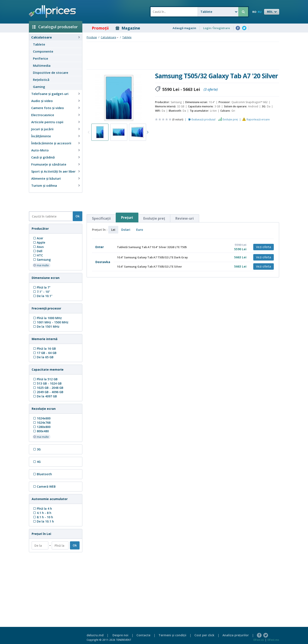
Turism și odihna (44, 185)
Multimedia (42, 65)
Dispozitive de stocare (51, 73)
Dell (37, 251)
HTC (38, 255)
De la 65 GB (43, 357)
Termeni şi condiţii (172, 635)
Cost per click (204, 635)
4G (37, 462)
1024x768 (41, 423)
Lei (113, 230)
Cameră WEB (44, 486)
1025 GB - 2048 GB (48, 388)
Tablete (39, 44)
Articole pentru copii (47, 122)
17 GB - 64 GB (44, 353)
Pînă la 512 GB (45, 379)
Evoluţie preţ (230, 119)
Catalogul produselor (55, 27)
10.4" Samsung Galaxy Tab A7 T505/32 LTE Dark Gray (152, 257)
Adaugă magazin (184, 28)
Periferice (41, 58)
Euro (140, 230)
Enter (100, 247)
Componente (43, 51)
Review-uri (185, 218)
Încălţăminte (41, 136)
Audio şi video (42, 101)
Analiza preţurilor (236, 635)
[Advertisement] (54, 202)
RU (260, 12)
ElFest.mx (273, 640)
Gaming (39, 87)
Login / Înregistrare (217, 28)
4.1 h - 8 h (42, 513)
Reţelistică (41, 80)
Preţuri (127, 218)
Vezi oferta (264, 247)
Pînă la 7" (41, 287)
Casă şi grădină (43, 157)
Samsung (42, 260)
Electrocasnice (43, 115)
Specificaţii (101, 218)
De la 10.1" (42, 296)
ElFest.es (259, 640)
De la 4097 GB (45, 396)
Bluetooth (42, 474)
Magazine (128, 28)
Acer (38, 238)
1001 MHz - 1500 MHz (50, 322)
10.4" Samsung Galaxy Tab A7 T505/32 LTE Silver (150, 266)
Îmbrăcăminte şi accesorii (51, 143)
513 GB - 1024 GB (47, 383)
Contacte (143, 635)
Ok (78, 216)
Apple (39, 242)
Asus (38, 247)
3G (37, 449)
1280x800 (41, 427)
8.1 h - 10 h (43, 517)
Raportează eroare (258, 119)
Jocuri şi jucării (42, 129)
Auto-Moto (40, 150)
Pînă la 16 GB (44, 349)
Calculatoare (41, 37)
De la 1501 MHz (46, 326)
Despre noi (120, 635)
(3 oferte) (211, 89)
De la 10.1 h (43, 521)
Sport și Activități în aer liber (53, 171)
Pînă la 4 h (42, 509)
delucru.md (95, 635)
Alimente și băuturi (46, 178)
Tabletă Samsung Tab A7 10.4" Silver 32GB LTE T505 (152, 247)
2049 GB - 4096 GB (48, 392)
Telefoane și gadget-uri (50, 94)
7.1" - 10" (41, 292)
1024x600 (41, 418)
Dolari (126, 230)
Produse (92, 37)
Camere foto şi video (48, 108)
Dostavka (103, 262)
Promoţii (97, 28)
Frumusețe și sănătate (49, 164)
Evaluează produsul (204, 119)
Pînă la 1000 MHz (47, 318)
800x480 (41, 431)
